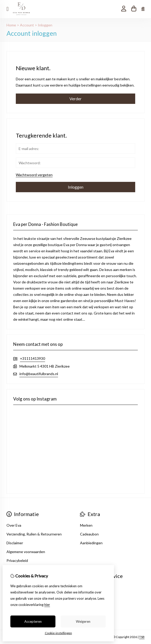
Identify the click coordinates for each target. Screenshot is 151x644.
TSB (142, 637)
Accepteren (33, 621)
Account (27, 25)
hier (47, 605)
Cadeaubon (89, 534)
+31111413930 (33, 358)
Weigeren (83, 621)
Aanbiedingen (91, 543)
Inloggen (45, 25)
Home (11, 25)
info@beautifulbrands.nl (39, 374)
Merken (86, 525)
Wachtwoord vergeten (34, 175)
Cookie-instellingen (58, 633)
